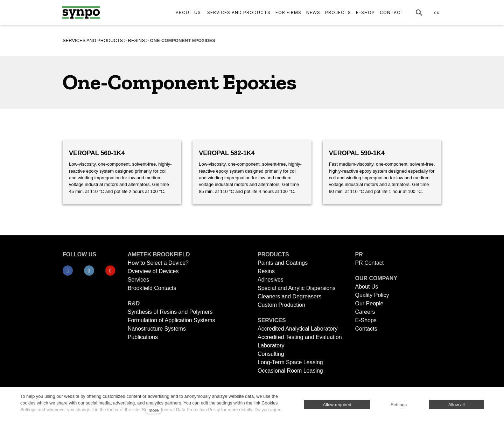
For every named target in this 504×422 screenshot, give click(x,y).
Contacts (366, 329)
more (153, 410)
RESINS (136, 40)
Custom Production (281, 305)
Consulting (271, 354)
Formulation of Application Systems (171, 320)
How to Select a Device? (158, 263)
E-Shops (366, 320)
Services (138, 280)
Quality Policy (372, 295)
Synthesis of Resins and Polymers (170, 312)
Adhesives (271, 280)
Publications (143, 337)
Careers (365, 312)
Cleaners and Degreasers (289, 296)
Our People (369, 303)
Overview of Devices (153, 271)
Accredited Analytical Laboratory (298, 329)
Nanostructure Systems (157, 329)
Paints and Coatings (283, 263)
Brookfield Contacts (152, 288)
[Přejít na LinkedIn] (89, 271)
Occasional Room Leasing (290, 371)
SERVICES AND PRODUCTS (93, 40)
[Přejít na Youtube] (110, 271)
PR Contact (369, 263)
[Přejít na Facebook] (68, 271)
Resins (266, 271)
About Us (366, 287)
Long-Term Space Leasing (290, 362)
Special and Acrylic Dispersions (296, 288)
